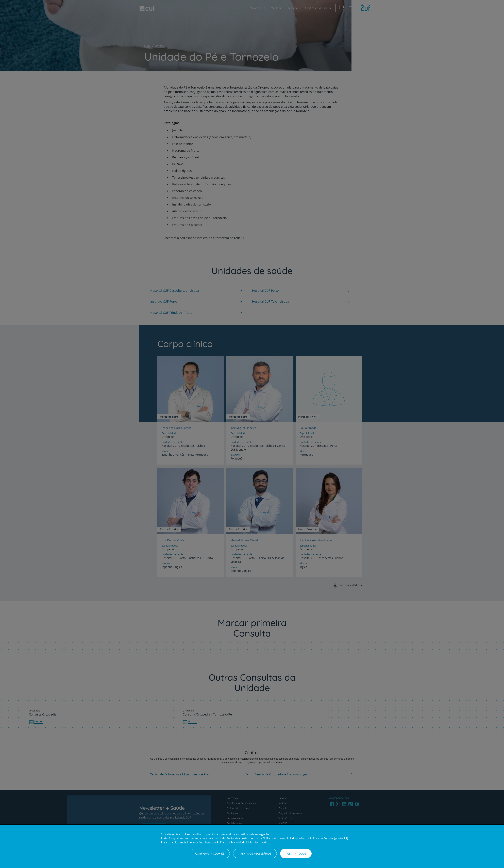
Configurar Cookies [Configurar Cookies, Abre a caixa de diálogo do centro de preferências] (210, 854)
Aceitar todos (296, 854)
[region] (252, 846)
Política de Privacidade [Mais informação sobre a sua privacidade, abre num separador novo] (231, 842)
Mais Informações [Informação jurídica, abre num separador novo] (258, 842)
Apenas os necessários (255, 854)
